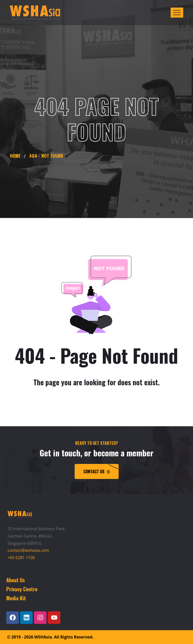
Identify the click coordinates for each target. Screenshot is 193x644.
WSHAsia (43, 637)
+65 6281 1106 (21, 558)
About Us (16, 580)
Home (16, 156)
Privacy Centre (22, 589)
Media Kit (16, 598)
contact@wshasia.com (28, 550)
